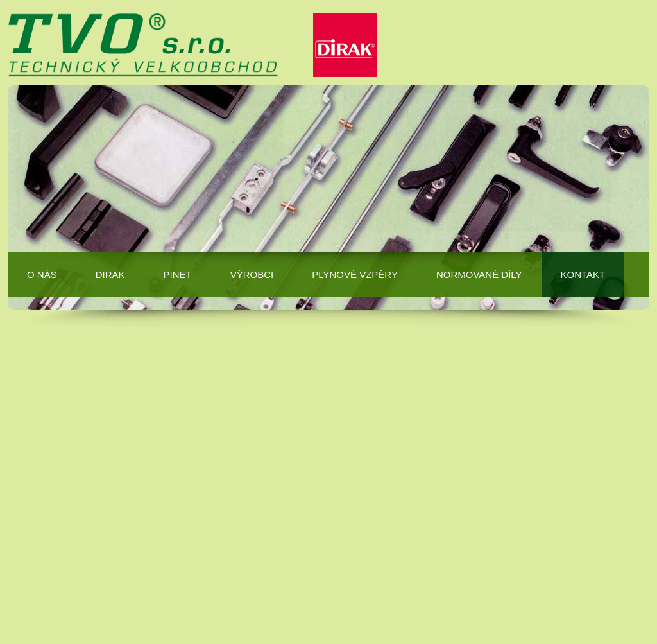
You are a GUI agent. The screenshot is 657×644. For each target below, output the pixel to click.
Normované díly (479, 274)
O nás (42, 274)
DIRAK (110, 274)
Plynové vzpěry (355, 274)
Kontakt (583, 274)
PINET (178, 274)
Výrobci (252, 274)
